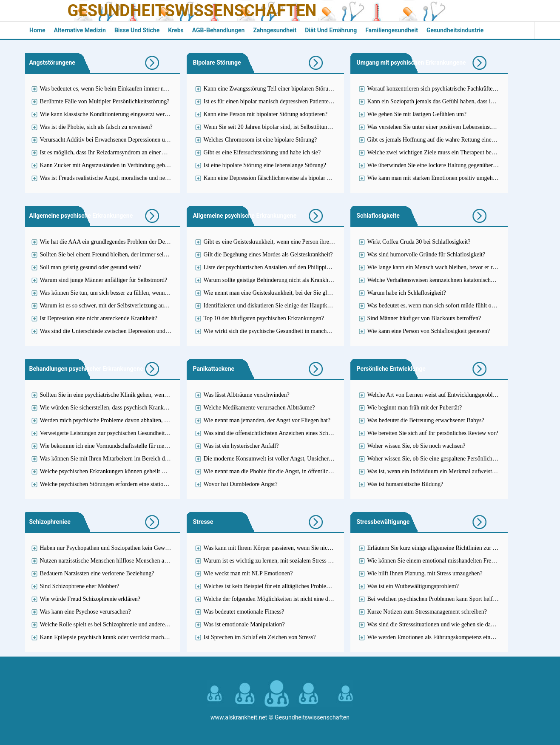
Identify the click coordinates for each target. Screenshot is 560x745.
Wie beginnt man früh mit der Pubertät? (415, 408)
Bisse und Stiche (137, 30)
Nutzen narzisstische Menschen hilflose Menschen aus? (106, 561)
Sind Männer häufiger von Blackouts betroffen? (424, 318)
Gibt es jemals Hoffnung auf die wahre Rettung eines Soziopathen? (447, 140)
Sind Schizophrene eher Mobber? (80, 586)
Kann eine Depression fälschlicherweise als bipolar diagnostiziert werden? (292, 178)
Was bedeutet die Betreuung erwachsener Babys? (426, 420)
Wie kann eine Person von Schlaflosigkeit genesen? (429, 331)
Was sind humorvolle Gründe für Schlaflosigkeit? (426, 254)
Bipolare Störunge (217, 63)
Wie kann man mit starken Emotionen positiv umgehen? (434, 178)
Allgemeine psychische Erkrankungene (81, 216)
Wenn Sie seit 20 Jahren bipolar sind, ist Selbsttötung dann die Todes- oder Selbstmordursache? (317, 127)
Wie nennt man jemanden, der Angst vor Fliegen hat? (267, 420)
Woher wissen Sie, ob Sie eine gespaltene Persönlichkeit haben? (444, 459)
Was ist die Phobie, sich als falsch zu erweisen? (96, 127)
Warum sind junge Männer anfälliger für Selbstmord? (104, 280)
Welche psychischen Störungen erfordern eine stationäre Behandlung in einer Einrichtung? (148, 484)
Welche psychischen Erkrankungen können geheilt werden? (111, 471)
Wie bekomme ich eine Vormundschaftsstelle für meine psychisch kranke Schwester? (142, 446)
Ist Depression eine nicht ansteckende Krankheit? (99, 318)
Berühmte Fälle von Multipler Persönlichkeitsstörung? (105, 101)
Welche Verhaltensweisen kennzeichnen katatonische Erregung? (444, 280)
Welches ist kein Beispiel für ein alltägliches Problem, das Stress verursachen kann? (304, 586)
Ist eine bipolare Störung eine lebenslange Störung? (265, 165)
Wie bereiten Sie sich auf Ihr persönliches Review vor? (433, 433)
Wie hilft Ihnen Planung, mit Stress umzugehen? (425, 573)
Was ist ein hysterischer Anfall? (241, 446)
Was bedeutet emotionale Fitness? (244, 612)
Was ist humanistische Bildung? (405, 484)
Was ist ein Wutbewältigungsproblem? (413, 586)
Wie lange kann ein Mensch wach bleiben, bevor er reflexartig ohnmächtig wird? (464, 267)
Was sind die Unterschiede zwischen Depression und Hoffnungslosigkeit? (128, 331)
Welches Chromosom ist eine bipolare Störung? (260, 140)
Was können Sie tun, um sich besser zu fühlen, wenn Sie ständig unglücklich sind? (138, 293)
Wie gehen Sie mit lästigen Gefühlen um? (417, 114)
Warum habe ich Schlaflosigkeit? (407, 293)
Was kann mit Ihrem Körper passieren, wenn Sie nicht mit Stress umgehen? (294, 548)
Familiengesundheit (392, 30)
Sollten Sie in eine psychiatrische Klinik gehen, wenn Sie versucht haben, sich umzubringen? (151, 395)
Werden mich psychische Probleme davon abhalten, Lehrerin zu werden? (127, 420)
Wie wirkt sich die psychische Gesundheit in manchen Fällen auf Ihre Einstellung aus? (307, 331)
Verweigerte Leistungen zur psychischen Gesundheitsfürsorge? (115, 433)
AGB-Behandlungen (219, 30)
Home (37, 30)
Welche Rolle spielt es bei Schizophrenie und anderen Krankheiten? (121, 624)
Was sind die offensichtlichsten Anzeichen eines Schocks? (273, 433)
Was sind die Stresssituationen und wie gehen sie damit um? (439, 624)
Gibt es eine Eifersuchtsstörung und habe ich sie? (262, 152)
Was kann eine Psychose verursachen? (85, 612)
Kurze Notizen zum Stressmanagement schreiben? (427, 612)
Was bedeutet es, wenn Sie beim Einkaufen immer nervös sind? (115, 89)
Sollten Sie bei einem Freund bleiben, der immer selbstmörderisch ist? (124, 254)
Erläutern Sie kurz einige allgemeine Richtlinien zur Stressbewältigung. (453, 548)
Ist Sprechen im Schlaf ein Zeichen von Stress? (260, 637)
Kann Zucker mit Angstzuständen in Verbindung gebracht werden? (119, 165)
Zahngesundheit (275, 30)
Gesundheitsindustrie (455, 30)
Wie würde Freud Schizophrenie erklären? (90, 599)
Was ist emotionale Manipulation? (244, 624)
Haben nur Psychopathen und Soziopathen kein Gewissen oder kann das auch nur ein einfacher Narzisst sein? (171, 548)
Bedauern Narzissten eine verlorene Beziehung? (97, 573)
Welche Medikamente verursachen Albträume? (259, 408)
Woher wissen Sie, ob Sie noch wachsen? (416, 446)
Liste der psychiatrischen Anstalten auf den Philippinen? (271, 267)
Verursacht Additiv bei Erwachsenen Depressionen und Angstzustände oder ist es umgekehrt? (151, 140)
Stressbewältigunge (383, 522)
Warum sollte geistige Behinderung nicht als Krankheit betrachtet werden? (292, 280)
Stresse (203, 522)
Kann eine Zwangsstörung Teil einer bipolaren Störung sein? (276, 89)
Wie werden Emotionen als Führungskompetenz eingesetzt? (439, 637)
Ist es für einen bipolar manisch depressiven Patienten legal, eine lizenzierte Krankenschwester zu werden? (331, 101)
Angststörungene (52, 63)
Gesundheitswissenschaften (192, 11)
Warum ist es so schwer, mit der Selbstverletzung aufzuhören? (114, 306)
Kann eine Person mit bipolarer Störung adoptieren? (266, 114)
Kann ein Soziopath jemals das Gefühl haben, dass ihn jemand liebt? (449, 101)
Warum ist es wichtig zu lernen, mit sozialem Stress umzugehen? (281, 561)
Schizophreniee (50, 522)
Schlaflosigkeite (378, 216)
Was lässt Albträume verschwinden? (247, 395)
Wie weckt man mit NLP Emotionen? (248, 573)
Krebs (176, 30)
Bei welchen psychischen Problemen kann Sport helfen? (434, 599)
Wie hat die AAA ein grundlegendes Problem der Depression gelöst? (122, 242)
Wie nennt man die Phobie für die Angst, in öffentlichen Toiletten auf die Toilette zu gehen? (313, 471)
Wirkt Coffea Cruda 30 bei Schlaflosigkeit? (419, 242)
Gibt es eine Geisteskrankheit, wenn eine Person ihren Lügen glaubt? (286, 242)
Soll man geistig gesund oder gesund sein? (91, 267)
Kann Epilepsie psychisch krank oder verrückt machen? (106, 637)
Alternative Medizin (80, 30)
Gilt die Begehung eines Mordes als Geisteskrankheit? (268, 254)
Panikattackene (214, 369)
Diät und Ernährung (331, 30)
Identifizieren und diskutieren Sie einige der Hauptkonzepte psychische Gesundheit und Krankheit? (322, 306)
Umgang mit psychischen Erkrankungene (411, 63)
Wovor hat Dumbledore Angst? (241, 484)
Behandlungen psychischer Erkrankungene (86, 369)
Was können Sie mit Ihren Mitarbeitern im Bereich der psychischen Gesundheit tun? (140, 459)
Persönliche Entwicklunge (391, 369)
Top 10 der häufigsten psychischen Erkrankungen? (264, 318)
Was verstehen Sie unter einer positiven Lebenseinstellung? (438, 127)
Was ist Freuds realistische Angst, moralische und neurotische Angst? (122, 178)
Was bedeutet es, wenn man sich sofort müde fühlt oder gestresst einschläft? (458, 306)
